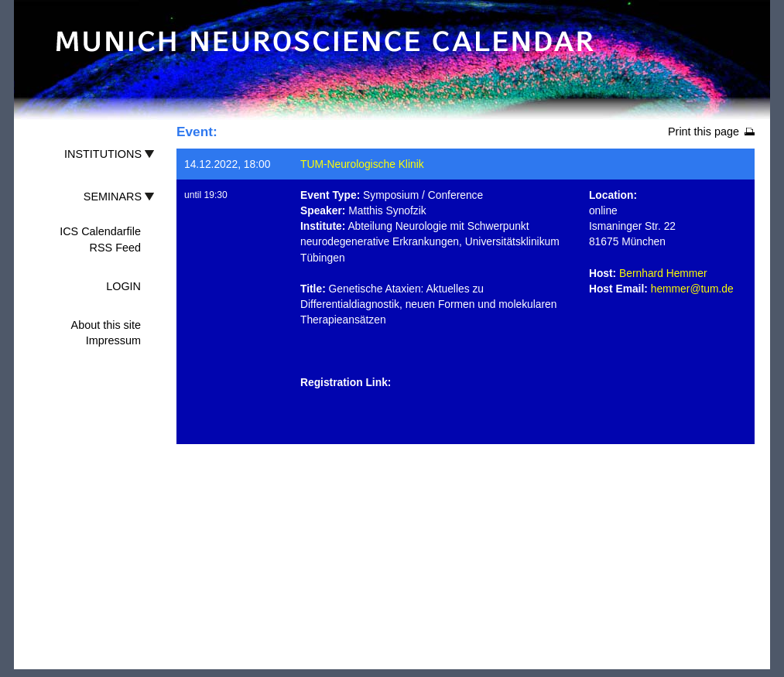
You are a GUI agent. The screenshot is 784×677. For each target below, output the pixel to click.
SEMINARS (113, 197)
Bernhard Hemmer (663, 273)
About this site (106, 325)
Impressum (113, 340)
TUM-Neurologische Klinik (362, 164)
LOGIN (123, 286)
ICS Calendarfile (100, 231)
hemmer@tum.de (692, 289)
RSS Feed (115, 248)
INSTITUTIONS (103, 154)
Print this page (704, 132)
